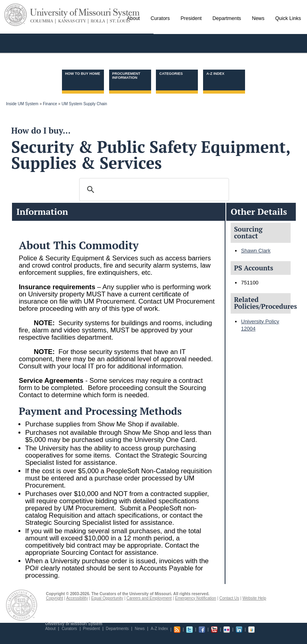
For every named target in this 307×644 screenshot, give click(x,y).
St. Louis (119, 21)
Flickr (227, 630)
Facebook (202, 630)
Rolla (98, 21)
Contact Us (229, 598)
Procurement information (127, 76)
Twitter (189, 630)
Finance (50, 104)
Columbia (43, 21)
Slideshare (251, 630)
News (140, 629)
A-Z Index (215, 74)
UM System (16, 15)
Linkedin (239, 630)
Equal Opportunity (107, 598)
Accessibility (77, 598)
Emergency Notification (196, 598)
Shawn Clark (256, 251)
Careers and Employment (149, 598)
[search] (153, 190)
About (50, 629)
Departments (117, 629)
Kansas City (72, 21)
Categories (171, 74)
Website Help (254, 598)
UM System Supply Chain (84, 104)
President (92, 629)
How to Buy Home (83, 74)
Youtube (214, 630)
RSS (177, 630)
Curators (69, 629)
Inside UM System (22, 104)
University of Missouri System (85, 13)
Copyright (55, 598)
